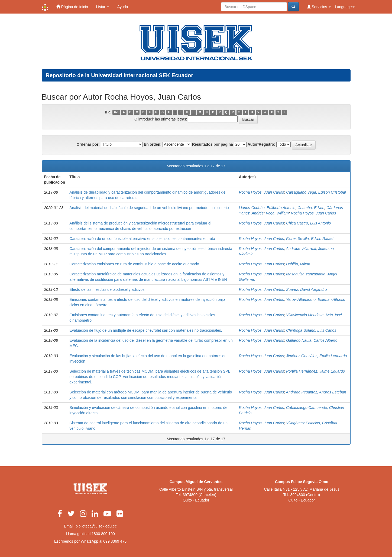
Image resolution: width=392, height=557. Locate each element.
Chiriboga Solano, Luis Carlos (311, 330)
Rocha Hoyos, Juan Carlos (262, 192)
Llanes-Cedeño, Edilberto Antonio (267, 208)
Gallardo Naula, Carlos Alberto (312, 340)
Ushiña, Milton (298, 264)
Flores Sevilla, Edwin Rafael (310, 239)
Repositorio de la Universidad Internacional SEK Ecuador (120, 75)
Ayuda (123, 7)
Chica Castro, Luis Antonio (308, 223)
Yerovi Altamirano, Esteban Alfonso (316, 299)
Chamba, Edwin (311, 208)
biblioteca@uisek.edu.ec (96, 526)
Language (345, 7)
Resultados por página (213, 144)
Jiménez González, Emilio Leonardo (316, 356)
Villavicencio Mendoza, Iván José (314, 315)
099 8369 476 (115, 541)
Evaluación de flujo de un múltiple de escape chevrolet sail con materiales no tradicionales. (146, 330)
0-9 (116, 112)
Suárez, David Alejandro (306, 289)
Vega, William (277, 213)
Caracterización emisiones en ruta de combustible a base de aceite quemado (134, 264)
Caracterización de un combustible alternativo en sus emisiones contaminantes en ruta (142, 239)
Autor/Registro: (262, 144)
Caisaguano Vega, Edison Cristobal (316, 192)
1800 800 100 (103, 534)
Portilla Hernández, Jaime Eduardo (315, 371)
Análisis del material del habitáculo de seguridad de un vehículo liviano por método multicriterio (149, 208)
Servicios (319, 7)
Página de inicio (72, 7)
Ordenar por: (88, 144)
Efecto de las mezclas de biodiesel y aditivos (107, 289)
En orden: (153, 144)
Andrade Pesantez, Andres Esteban (316, 392)
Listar (103, 7)
